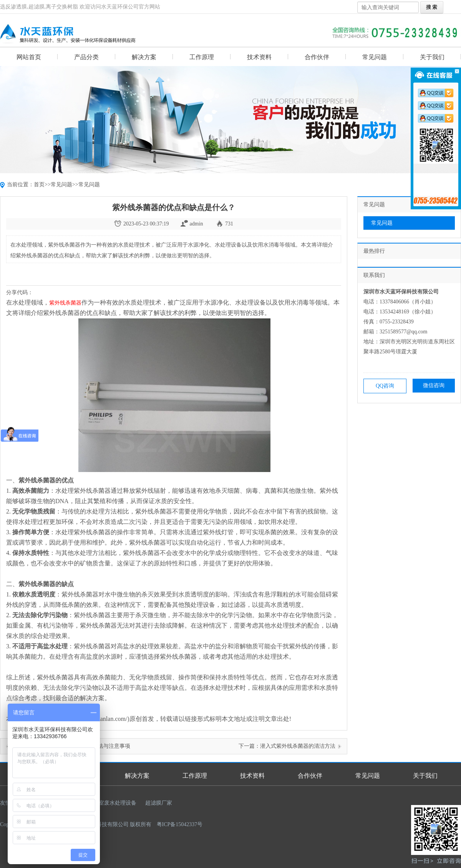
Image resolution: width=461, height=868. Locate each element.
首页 (39, 185)
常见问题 (375, 57)
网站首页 (29, 57)
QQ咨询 (385, 386)
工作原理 (202, 57)
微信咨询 (434, 385)
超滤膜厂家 (159, 803)
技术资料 (259, 57)
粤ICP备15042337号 (180, 824)
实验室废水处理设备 (112, 803)
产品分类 (86, 57)
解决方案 (144, 57)
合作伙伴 (317, 57)
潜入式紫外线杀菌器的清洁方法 (298, 746)
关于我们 (432, 57)
